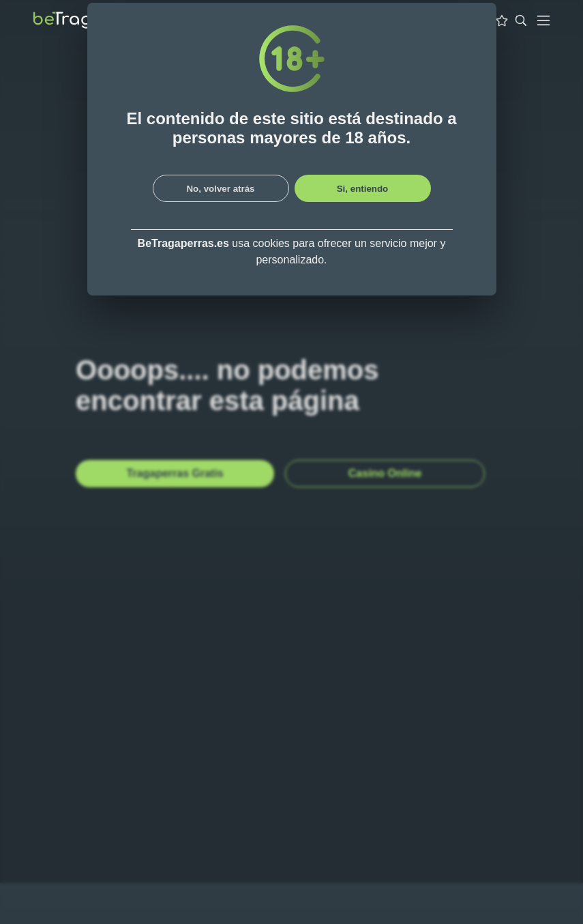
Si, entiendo (363, 189)
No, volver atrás (220, 189)
